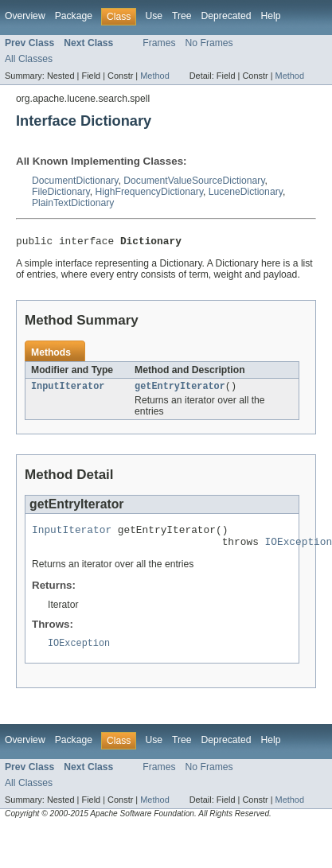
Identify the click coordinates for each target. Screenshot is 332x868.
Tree (182, 16)
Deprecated (227, 16)
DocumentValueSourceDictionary (194, 181)
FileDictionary (61, 192)
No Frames (209, 43)
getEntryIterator (180, 390)
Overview (25, 16)
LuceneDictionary (246, 192)
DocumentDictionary (75, 181)
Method (154, 76)
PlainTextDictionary (73, 203)
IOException (79, 653)
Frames (159, 43)
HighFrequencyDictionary (150, 192)
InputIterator (68, 390)
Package (74, 16)
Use (154, 16)
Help (270, 16)
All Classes (29, 59)
